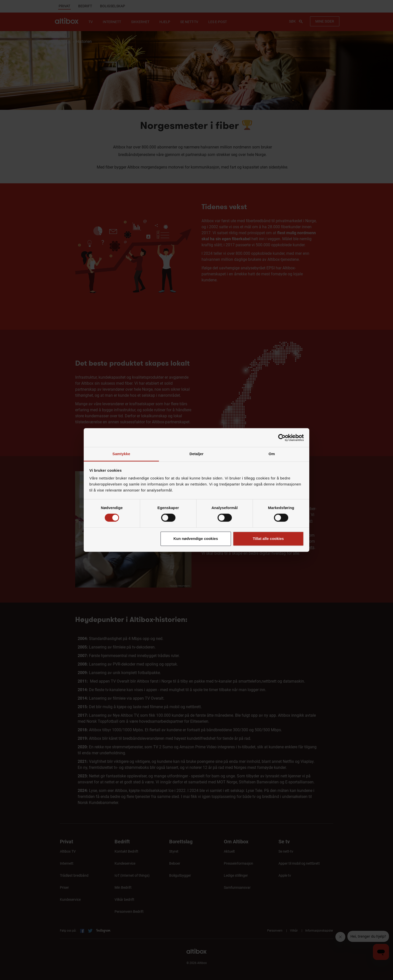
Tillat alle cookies (268, 539)
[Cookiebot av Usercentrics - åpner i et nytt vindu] (282, 438)
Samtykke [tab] (121, 454)
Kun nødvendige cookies (196, 539)
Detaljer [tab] (197, 454)
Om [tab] (272, 454)
